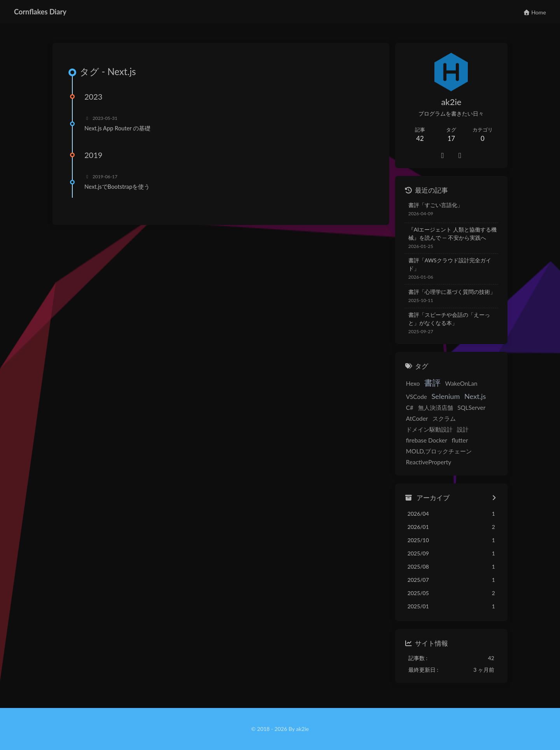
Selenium (446, 396)
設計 (463, 429)
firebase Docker (427, 440)
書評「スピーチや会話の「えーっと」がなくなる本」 (449, 319)
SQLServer (471, 407)
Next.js (475, 396)
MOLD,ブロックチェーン (439, 451)
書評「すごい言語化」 (436, 205)
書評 (432, 382)
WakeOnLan (461, 383)
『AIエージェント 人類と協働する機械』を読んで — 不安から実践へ (452, 234)
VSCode (416, 397)
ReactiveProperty (429, 462)
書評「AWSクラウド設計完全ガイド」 (450, 264)
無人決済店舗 (436, 407)
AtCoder (417, 418)
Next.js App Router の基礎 (117, 128)
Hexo (413, 383)
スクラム (444, 418)
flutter (460, 440)
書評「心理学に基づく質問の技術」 (452, 292)
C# (410, 407)
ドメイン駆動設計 (429, 429)
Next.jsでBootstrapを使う (117, 186)
